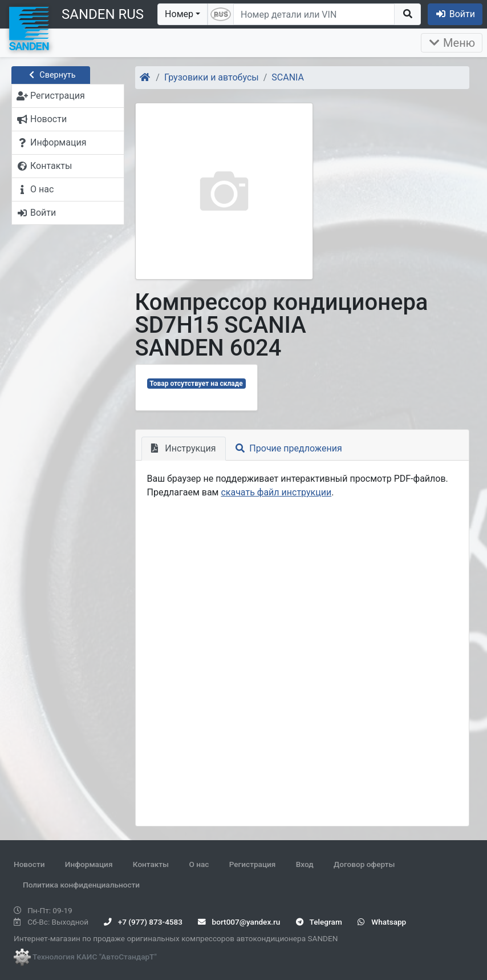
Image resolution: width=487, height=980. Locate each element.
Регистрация (253, 864)
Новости (29, 864)
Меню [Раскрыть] (452, 43)
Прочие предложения (289, 448)
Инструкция (184, 448)
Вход (305, 864)
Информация (89, 864)
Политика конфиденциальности (81, 885)
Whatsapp (382, 922)
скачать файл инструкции (276, 492)
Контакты (151, 864)
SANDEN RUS (103, 14)
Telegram (319, 922)
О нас (199, 864)
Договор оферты (364, 864)
